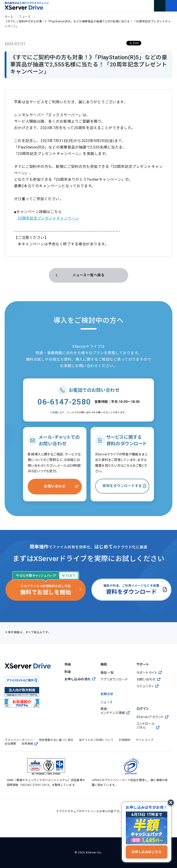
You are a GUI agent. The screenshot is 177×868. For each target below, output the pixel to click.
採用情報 (30, 744)
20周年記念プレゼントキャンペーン (48, 218)
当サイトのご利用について (96, 740)
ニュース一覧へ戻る (88, 275)
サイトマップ (145, 740)
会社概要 (10, 744)
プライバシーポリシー (19, 740)
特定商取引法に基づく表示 (56, 740)
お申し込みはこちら (147, 852)
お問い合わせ (55, 486)
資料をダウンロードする (122, 486)
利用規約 (125, 740)
